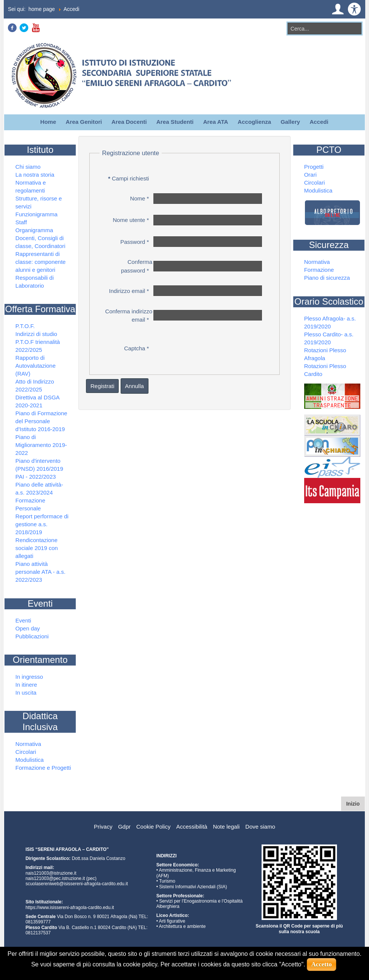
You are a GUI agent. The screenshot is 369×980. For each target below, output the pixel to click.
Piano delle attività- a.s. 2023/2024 (39, 488)
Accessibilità (192, 827)
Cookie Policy (154, 827)
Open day (28, 628)
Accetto (322, 964)
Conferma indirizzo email (129, 316)
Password (135, 242)
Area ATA (216, 122)
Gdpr (124, 827)
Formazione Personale (30, 504)
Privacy (103, 827)
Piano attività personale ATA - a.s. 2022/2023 (41, 572)
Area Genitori (84, 122)
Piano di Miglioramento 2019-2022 (41, 445)
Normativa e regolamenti (31, 186)
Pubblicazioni (32, 636)
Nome (139, 198)
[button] (338, 9)
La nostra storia (35, 175)
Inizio (355, 803)
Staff (21, 222)
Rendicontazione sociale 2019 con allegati (37, 548)
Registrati (102, 386)
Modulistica (30, 760)
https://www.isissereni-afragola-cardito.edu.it (70, 908)
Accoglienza (255, 122)
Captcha (136, 348)
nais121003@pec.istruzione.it (55, 878)
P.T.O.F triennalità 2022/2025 (38, 346)
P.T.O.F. (25, 326)
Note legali (226, 827)
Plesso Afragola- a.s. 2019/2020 (330, 322)
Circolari (26, 752)
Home (48, 122)
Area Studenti (175, 122)
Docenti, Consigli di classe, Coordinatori (41, 242)
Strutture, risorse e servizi (39, 202)
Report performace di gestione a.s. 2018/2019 (42, 524)
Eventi (23, 620)
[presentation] (210, 347)
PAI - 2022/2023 (36, 477)
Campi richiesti (129, 178)
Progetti (314, 167)
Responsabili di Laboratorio (35, 282)
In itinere (26, 685)
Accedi (319, 122)
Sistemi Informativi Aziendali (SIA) (193, 887)
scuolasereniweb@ (45, 884)
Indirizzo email (129, 291)
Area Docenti (129, 122)
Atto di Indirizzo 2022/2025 (35, 385)
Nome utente (131, 220)
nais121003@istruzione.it (51, 873)
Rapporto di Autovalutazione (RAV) (36, 366)
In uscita (26, 693)
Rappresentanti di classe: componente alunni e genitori (41, 262)
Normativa (28, 744)
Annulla (135, 386)
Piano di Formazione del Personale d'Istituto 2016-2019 (41, 421)
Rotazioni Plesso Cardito (325, 370)
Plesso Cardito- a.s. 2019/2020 (329, 338)
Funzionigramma (37, 214)
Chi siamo (28, 167)
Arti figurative (172, 921)
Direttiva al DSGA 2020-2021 (38, 401)
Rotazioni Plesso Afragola (325, 354)
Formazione (319, 270)
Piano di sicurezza (327, 278)
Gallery (291, 122)
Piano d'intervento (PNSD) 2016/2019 (39, 465)
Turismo (167, 881)
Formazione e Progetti (43, 768)
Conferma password (137, 266)
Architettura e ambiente (182, 926)
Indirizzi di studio (36, 334)
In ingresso (29, 677)
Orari (310, 175)
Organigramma (34, 230)
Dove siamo (260, 827)
